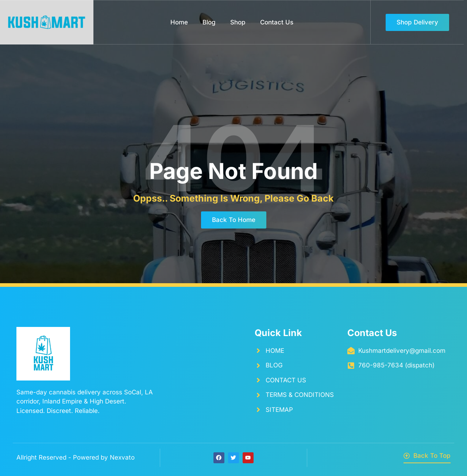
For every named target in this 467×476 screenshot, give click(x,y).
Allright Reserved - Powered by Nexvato (76, 457)
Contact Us (277, 22)
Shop (238, 22)
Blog (209, 22)
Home (179, 22)
